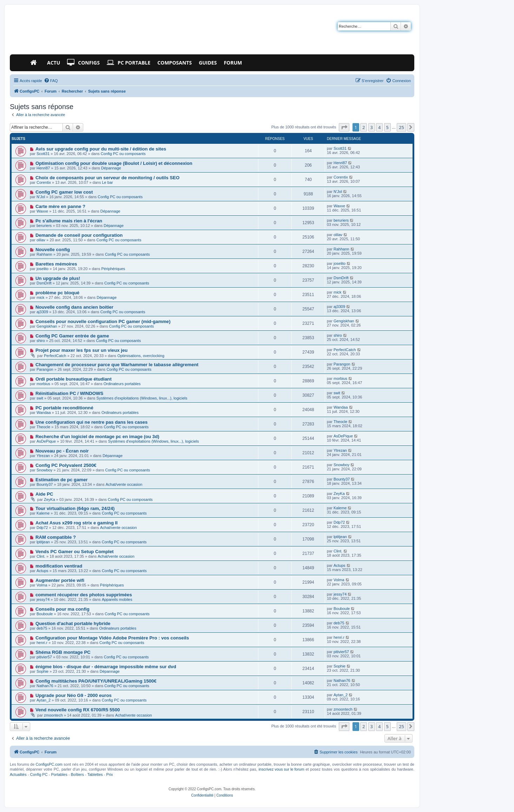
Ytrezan (43, 456)
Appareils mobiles (117, 599)
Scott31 (43, 154)
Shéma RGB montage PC (63, 652)
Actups (42, 571)
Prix (110, 774)
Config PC (39, 774)
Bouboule (45, 614)
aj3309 (42, 312)
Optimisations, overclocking (141, 356)
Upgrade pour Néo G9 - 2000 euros (74, 695)
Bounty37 (45, 484)
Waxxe (42, 211)
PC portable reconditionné (64, 408)
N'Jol (41, 197)
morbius (43, 384)
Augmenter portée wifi (60, 580)
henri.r (42, 643)
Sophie (42, 671)
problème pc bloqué (57, 293)
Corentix (44, 182)
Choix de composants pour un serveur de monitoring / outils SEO (107, 178)
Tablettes (95, 774)
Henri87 (43, 168)
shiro (41, 341)
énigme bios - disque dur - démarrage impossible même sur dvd (106, 667)
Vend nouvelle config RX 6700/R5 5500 (78, 710)
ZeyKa (50, 499)
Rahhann (44, 254)
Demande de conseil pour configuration (79, 235)
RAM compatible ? (56, 537)
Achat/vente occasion (124, 484)
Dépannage (111, 168)
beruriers (44, 226)
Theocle (43, 427)
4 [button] (379, 127)
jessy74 (43, 599)
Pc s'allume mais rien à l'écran (69, 221)
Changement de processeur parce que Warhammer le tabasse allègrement (117, 365)
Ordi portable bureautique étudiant (74, 379)
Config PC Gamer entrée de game (72, 336)
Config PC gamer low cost (64, 192)
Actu (54, 63)
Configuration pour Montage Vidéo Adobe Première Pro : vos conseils (112, 638)
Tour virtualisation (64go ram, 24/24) (75, 508)
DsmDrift (44, 283)
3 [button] (372, 127)
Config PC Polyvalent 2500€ (66, 465)
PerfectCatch (55, 356)
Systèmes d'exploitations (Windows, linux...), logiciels (142, 398)
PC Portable (128, 63)
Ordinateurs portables (122, 384)
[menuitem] (51, 81)
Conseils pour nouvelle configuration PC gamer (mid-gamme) (103, 321)
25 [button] (401, 127)
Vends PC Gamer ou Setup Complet (75, 552)
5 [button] (387, 127)
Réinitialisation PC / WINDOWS (69, 393)
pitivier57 (44, 657)
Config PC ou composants (123, 154)
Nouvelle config (53, 250)
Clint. (41, 556)
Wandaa (44, 412)
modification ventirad (59, 566)
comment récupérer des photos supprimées (84, 595)
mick (41, 297)
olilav (41, 240)
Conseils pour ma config (62, 609)
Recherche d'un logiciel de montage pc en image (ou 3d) (97, 437)
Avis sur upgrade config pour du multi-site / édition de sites (101, 149)
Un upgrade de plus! (58, 278)
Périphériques (113, 269)
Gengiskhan (47, 326)
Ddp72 (42, 528)
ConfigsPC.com (49, 764)
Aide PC (44, 494)
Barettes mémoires (56, 264)
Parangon (45, 369)
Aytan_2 (44, 700)
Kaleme (43, 513)
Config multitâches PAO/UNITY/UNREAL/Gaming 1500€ (96, 681)
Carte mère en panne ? (60, 206)
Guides (208, 63)
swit (40, 398)
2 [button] (364, 127)
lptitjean (43, 542)
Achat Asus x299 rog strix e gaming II (77, 523)
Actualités (18, 774)
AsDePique (46, 441)
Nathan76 (45, 686)
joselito (42, 269)
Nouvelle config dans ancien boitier (74, 307)
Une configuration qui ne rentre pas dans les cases (92, 422)
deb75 (42, 628)
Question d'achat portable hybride (73, 623)
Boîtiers (77, 774)
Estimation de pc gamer (62, 480)
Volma (42, 585)
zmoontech (53, 715)
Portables (59, 774)
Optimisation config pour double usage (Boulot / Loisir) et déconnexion (114, 163)
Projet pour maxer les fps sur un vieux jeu (81, 350)
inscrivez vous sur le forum (281, 769)
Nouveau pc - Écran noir (62, 451)
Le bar (108, 182)
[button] (344, 127)
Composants (174, 63)
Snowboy (44, 470)
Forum (233, 63)
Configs (83, 63)
